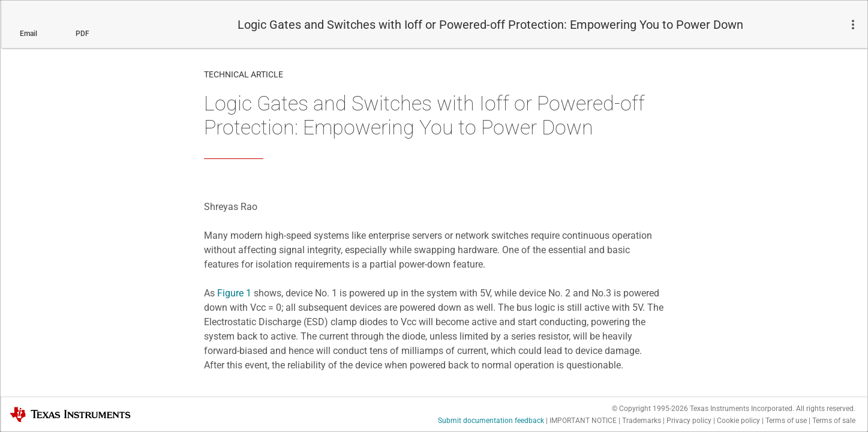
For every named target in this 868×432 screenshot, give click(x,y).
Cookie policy (738, 421)
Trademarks (642, 421)
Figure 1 (234, 293)
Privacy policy (689, 421)
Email (28, 34)
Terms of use (786, 421)
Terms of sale (834, 421)
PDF (82, 34)
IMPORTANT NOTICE (583, 421)
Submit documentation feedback (491, 421)
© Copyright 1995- (650, 409)
